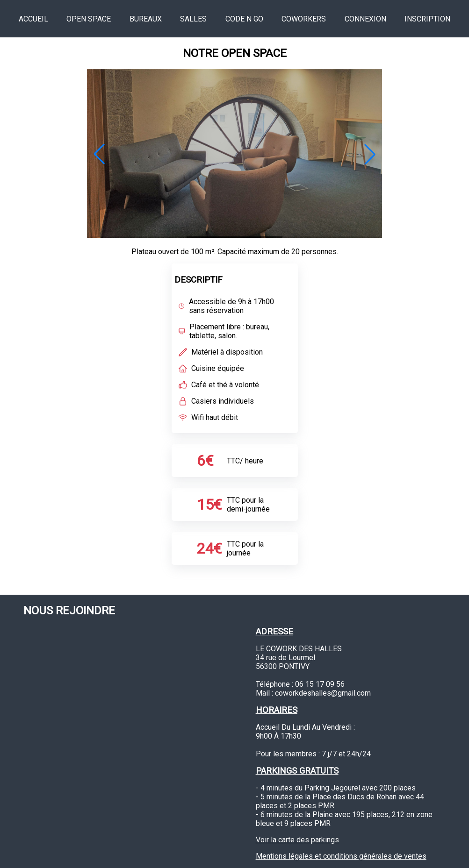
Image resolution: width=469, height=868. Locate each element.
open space (89, 19)
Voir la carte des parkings (297, 840)
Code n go (244, 19)
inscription (427, 19)
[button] (99, 154)
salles (193, 19)
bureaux (146, 19)
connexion (365, 19)
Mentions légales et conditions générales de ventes (341, 856)
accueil (33, 19)
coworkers (304, 19)
